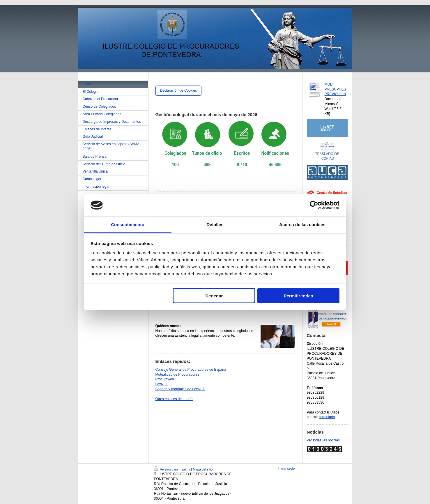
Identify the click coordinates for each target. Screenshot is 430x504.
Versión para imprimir (173, 469)
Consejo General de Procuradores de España (191, 370)
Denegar (214, 296)
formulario (327, 417)
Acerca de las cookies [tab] (302, 224)
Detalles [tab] (215, 224)
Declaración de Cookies (179, 90)
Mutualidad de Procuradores (177, 375)
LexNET (162, 384)
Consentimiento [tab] (128, 224)
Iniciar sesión (287, 468)
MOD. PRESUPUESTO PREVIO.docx (338, 89)
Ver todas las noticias (323, 440)
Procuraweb (165, 379)
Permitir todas (298, 296)
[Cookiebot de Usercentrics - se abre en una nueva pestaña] (314, 205)
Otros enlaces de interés (174, 399)
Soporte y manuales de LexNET (180, 389)
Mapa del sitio (203, 469)
